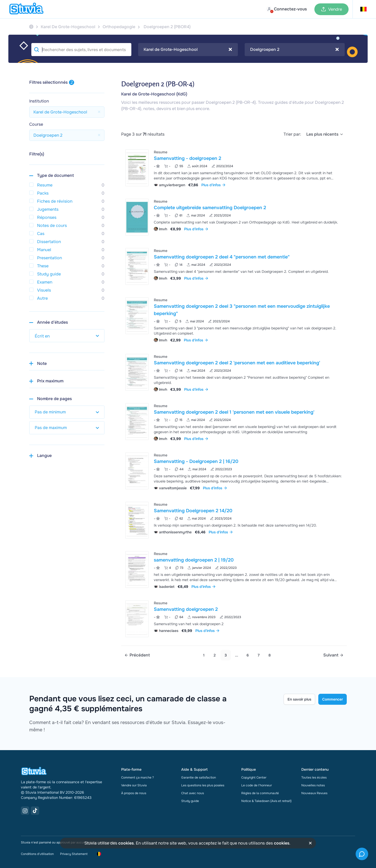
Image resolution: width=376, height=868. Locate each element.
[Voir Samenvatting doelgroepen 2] (234, 619)
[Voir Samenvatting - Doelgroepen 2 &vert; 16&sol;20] (234, 471)
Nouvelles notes (313, 785)
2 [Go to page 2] (215, 655)
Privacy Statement (74, 854)
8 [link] (270, 655)
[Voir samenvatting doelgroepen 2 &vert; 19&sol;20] (234, 569)
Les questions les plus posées (203, 785)
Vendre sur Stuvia (134, 785)
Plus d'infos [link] (214, 185)
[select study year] (67, 336)
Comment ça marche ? (137, 777)
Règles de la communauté (260, 793)
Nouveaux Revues (314, 793)
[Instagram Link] (25, 811)
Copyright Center (254, 777)
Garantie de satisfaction (199, 777)
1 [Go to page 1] (204, 655)
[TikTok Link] (35, 811)
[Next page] (333, 655)
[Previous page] (137, 655)
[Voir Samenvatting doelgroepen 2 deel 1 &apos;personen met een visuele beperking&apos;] (234, 422)
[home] (26, 9)
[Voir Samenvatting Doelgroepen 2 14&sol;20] (234, 520)
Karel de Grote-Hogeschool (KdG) (154, 94)
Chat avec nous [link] (193, 793)
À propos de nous (134, 793)
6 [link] (248, 655)
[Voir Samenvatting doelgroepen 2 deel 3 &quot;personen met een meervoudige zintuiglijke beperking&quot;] (234, 319)
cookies (126, 843)
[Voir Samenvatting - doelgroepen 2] (234, 168)
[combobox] (188, 50)
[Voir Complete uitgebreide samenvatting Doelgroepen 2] (234, 217)
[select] (325, 134)
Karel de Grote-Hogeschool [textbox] (188, 50)
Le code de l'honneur (257, 785)
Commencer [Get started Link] (333, 699)
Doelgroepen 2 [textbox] (295, 50)
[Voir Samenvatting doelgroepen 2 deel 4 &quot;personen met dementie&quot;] (234, 266)
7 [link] (259, 655)
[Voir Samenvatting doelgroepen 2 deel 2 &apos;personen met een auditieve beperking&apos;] (234, 372)
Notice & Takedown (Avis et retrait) (266, 801)
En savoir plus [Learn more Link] (299, 699)
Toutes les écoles (314, 777)
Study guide (190, 801)
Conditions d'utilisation (37, 854)
